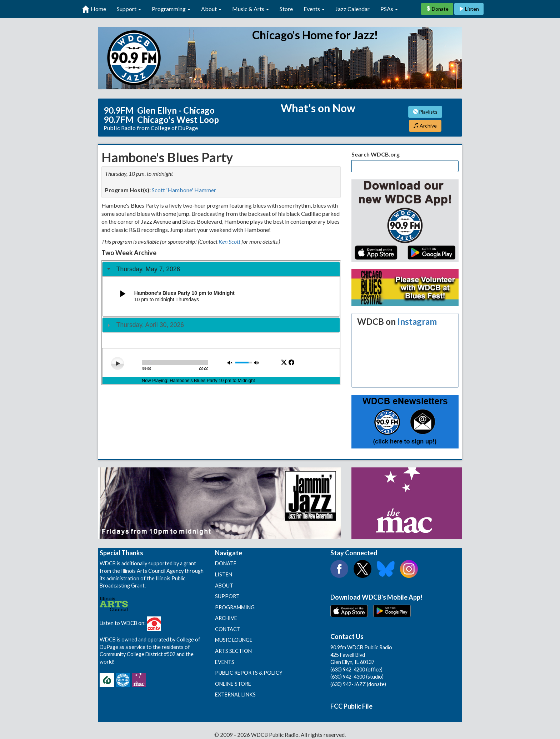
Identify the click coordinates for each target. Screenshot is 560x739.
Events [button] (314, 9)
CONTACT (228, 629)
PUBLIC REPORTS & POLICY (249, 673)
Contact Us (347, 636)
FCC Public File (351, 706)
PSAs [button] (389, 9)
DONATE (226, 563)
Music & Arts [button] (251, 9)
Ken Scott (229, 241)
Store (286, 9)
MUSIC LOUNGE (234, 640)
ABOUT (224, 586)
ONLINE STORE (233, 684)
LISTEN (224, 574)
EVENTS (225, 662)
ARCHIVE (226, 618)
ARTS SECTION (233, 651)
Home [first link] (94, 9)
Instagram (417, 321)
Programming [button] (171, 9)
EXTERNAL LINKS (235, 695)
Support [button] (129, 9)
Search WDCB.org (376, 154)
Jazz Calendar (352, 9)
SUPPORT (227, 596)
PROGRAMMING (235, 607)
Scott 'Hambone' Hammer (184, 190)
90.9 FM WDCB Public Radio (280, 58)
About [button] (211, 9)
